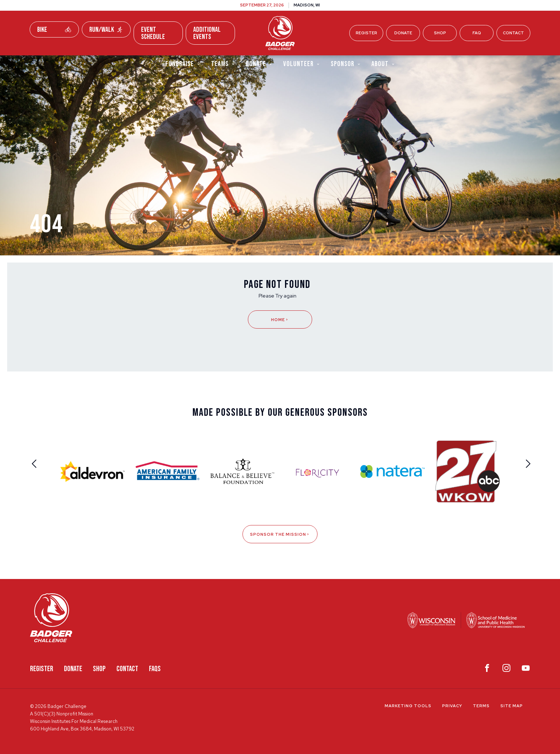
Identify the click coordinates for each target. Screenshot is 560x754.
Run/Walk (106, 30)
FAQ (477, 33)
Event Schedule (153, 33)
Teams (223, 64)
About (383, 64)
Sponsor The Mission (280, 534)
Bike (54, 30)
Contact (513, 33)
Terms (481, 706)
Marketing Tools (408, 706)
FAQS (155, 669)
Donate (403, 33)
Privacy (452, 706)
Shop (440, 33)
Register (366, 33)
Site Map (512, 706)
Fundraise (183, 64)
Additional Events (207, 33)
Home (280, 320)
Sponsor (346, 64)
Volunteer (302, 64)
